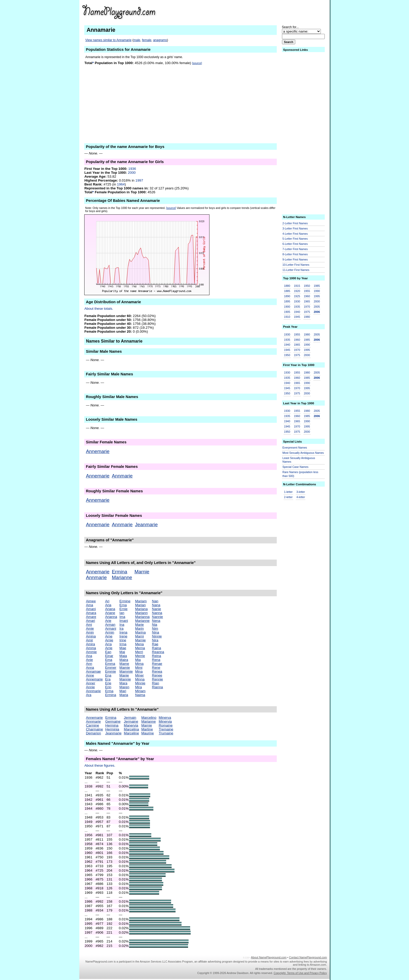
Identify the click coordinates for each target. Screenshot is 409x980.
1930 (297, 301)
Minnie (140, 683)
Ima (122, 617)
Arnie (109, 640)
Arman (110, 625)
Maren (124, 687)
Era (108, 679)
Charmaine (94, 729)
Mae (123, 648)
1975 (307, 312)
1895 (287, 301)
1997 (139, 180)
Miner (139, 675)
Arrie (109, 648)
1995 (317, 296)
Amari (90, 621)
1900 (287, 307)
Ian (122, 613)
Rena (156, 660)
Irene (123, 636)
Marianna (142, 617)
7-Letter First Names (295, 249)
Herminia (112, 729)
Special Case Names (296, 467)
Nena (156, 621)
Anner (91, 683)
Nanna (157, 613)
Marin (139, 628)
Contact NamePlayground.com (308, 957)
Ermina (120, 572)
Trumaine (166, 733)
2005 (317, 307)
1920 (297, 291)
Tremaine (166, 729)
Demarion (93, 733)
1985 (317, 286)
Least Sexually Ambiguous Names (299, 460)
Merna (140, 648)
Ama (89, 605)
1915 (297, 286)
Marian (140, 605)
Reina (157, 656)
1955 (307, 291)
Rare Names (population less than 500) (300, 474)
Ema (109, 660)
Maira (124, 660)
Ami (89, 625)
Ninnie (157, 636)
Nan (155, 601)
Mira (139, 687)
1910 (287, 317)
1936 (132, 169)
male (137, 40)
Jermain (130, 718)
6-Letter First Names (295, 244)
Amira (90, 644)
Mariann (141, 613)
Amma (91, 648)
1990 (317, 291)
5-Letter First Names (295, 239)
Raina (157, 648)
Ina (122, 625)
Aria (108, 605)
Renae (157, 664)
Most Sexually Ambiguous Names (303, 453)
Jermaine (131, 721)
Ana (89, 656)
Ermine (125, 601)
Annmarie (122, 476)
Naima (140, 695)
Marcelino (149, 718)
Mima (139, 664)
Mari (123, 691)
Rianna (158, 687)
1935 (297, 307)
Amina (91, 636)
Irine (123, 640)
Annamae (93, 671)
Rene (156, 668)
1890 (287, 296)
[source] (197, 63)
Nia (155, 625)
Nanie (157, 609)
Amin (90, 632)
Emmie (110, 671)
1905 (287, 312)
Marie (139, 625)
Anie (89, 660)
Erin (108, 687)
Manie (124, 675)
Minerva (165, 718)
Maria (124, 695)
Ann (89, 664)
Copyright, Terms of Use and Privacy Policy (300, 973)
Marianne (122, 577)
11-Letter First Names (296, 270)
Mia (138, 660)
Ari (107, 601)
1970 (307, 307)
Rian (156, 683)
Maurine (148, 733)
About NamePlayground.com (269, 957)
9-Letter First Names (295, 259)
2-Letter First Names (295, 223)
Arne (109, 636)
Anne (90, 675)
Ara (89, 695)
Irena (123, 632)
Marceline (131, 733)
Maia (123, 656)
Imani (124, 621)
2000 (132, 173)
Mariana (141, 609)
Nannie (158, 617)
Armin (110, 632)
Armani (111, 628)
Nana (156, 605)
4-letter (301, 497)
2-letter (288, 497)
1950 (307, 286)
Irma (123, 644)
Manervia (131, 725)
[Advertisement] (273, 11)
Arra (108, 644)
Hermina (112, 725)
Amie (90, 628)
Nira (155, 640)
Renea (157, 671)
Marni (139, 636)
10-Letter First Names (296, 265)
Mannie (125, 679)
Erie (108, 683)
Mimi (139, 668)
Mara (123, 683)
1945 (297, 317)
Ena (108, 675)
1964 (121, 184)
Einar (109, 656)
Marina (140, 632)
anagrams (160, 40)
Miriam (140, 691)
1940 (297, 312)
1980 (307, 317)
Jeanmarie (146, 525)
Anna (90, 668)
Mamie (125, 668)
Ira (122, 628)
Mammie (126, 671)
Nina (156, 632)
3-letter (301, 492)
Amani (91, 609)
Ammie (91, 652)
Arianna (111, 617)
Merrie (140, 656)
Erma (109, 691)
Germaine (113, 721)
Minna (140, 679)
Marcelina (131, 729)
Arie (108, 621)
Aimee (91, 601)
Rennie (158, 679)
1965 (307, 301)
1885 (287, 291)
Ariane (110, 613)
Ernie (124, 609)
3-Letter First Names (295, 228)
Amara (91, 613)
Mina (139, 671)
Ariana (110, 609)
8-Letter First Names (295, 254)
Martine (147, 729)
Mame (124, 664)
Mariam (141, 601)
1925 (297, 296)
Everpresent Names (295, 448)
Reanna (158, 652)
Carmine (92, 725)
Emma (110, 664)
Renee (157, 675)
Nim (155, 628)
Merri (139, 652)
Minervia (165, 721)
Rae (155, 644)
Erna (123, 605)
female (147, 40)
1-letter (288, 492)
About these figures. (100, 765)
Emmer (111, 668)
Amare (91, 617)
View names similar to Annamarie (108, 40)
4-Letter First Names (295, 234)
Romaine (166, 725)
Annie (90, 687)
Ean (108, 652)
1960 (307, 296)
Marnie (142, 572)
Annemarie (98, 451)
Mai (122, 652)
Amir (89, 640)
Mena (139, 644)
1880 (287, 286)
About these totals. (99, 309)
